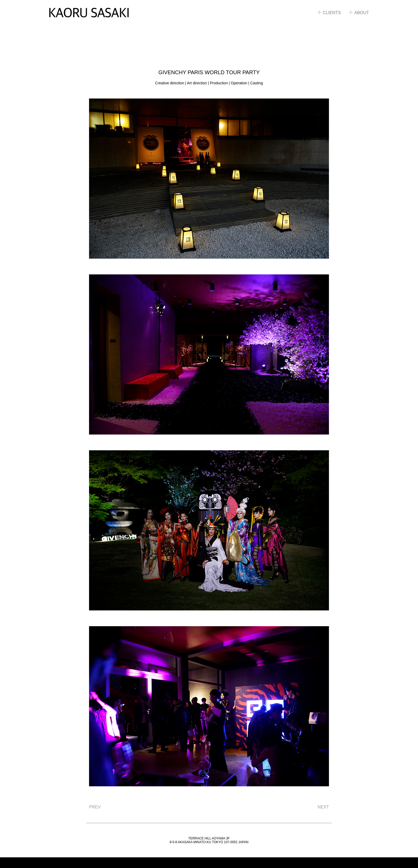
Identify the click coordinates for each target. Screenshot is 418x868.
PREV (95, 807)
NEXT (323, 807)
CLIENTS (329, 13)
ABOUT (359, 13)
